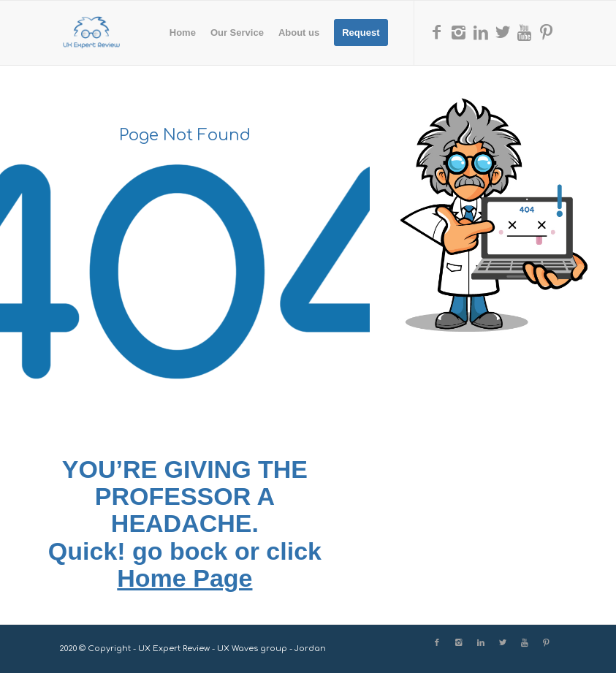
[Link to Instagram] (459, 32)
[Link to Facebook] (437, 32)
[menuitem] (183, 33)
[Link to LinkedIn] (481, 32)
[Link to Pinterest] (547, 32)
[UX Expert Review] (91, 33)
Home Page (185, 578)
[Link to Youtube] (525, 32)
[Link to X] (503, 32)
